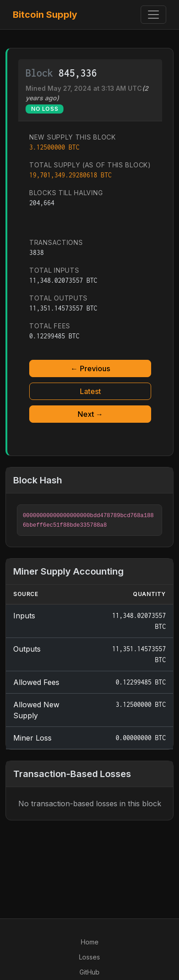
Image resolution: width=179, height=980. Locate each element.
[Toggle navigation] (153, 15)
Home (90, 942)
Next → (90, 414)
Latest (90, 391)
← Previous (90, 368)
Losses (89, 957)
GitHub (89, 972)
